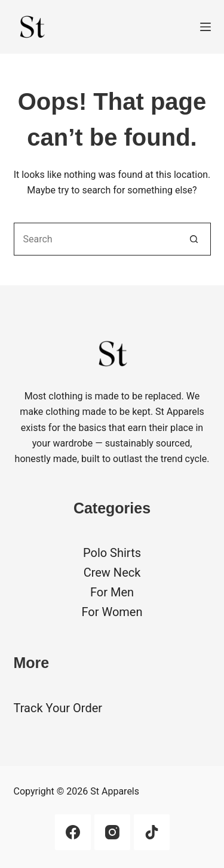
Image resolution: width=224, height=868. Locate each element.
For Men (112, 592)
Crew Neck (112, 572)
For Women (112, 612)
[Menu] (205, 27)
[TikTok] (152, 832)
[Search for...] (96, 239)
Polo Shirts (112, 553)
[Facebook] (73, 832)
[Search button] (194, 239)
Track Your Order (58, 708)
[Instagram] (112, 832)
